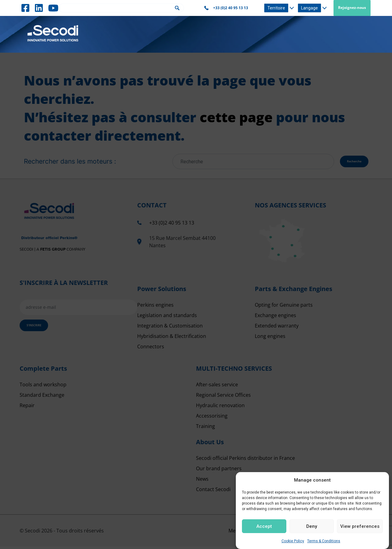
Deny (312, 526)
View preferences (360, 526)
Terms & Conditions (324, 541)
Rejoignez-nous (352, 8)
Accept (264, 526)
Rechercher (177, 8)
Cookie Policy (293, 541)
